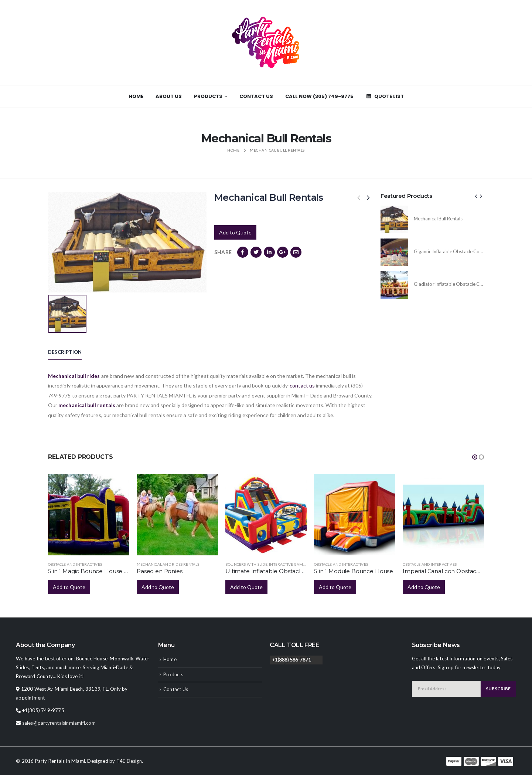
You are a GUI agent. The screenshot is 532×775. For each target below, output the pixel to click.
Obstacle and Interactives (75, 564)
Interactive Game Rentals (296, 564)
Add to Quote (235, 232)
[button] (475, 457)
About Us (169, 96)
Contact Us (256, 96)
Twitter (256, 252)
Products (208, 96)
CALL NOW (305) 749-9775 (319, 96)
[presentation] (476, 196)
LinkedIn (269, 252)
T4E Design (129, 761)
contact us (302, 385)
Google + (283, 252)
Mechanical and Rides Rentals (168, 564)
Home (136, 96)
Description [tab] (65, 352)
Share (223, 252)
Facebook (243, 252)
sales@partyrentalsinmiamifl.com (59, 723)
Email (296, 252)
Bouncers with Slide (246, 564)
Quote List (385, 96)
